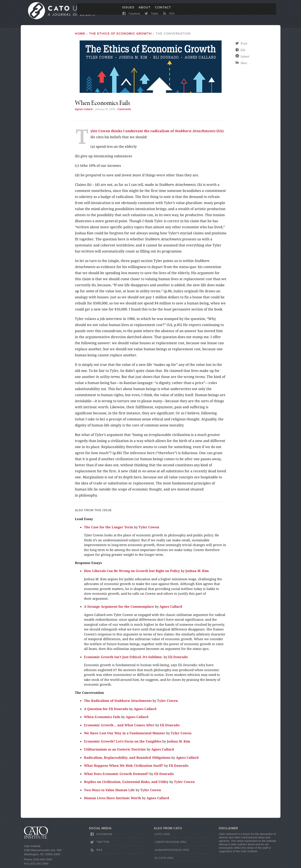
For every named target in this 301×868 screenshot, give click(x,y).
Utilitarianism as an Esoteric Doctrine (115, 750)
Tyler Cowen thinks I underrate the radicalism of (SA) (157, 132)
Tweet (244, 44)
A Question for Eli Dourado (106, 709)
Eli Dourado (178, 657)
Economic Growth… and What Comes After (119, 726)
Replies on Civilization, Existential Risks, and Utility (126, 783)
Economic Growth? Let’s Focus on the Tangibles (123, 742)
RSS (168, 18)
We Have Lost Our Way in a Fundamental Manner (125, 734)
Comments (124, 110)
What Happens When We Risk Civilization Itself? (124, 766)
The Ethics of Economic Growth (120, 34)
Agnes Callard (84, 110)
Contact (163, 10)
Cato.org (162, 835)
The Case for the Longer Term (109, 528)
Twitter (151, 18)
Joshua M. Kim (197, 572)
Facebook (131, 18)
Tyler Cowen (149, 528)
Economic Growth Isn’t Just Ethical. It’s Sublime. (123, 657)
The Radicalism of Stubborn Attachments (118, 701)
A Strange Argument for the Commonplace (119, 607)
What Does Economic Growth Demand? (116, 774)
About (145, 10)
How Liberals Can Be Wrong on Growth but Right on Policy (132, 572)
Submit (245, 57)
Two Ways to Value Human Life (109, 791)
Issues (128, 10)
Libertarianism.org (171, 843)
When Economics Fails (102, 718)
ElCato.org (164, 859)
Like (243, 51)
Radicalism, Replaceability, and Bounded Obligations (127, 758)
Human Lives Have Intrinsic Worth (113, 799)
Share (244, 64)
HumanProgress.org (172, 851)
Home (80, 34)
